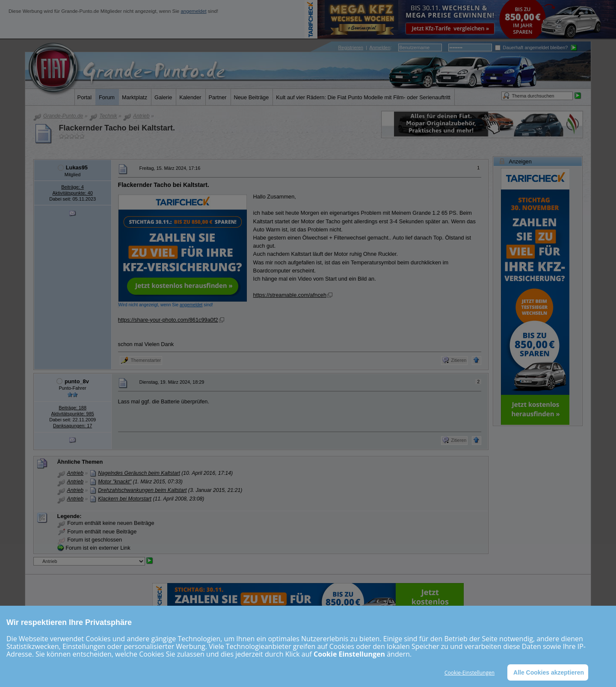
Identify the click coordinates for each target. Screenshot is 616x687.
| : (365, 47)
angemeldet (193, 11)
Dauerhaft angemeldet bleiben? (532, 47)
